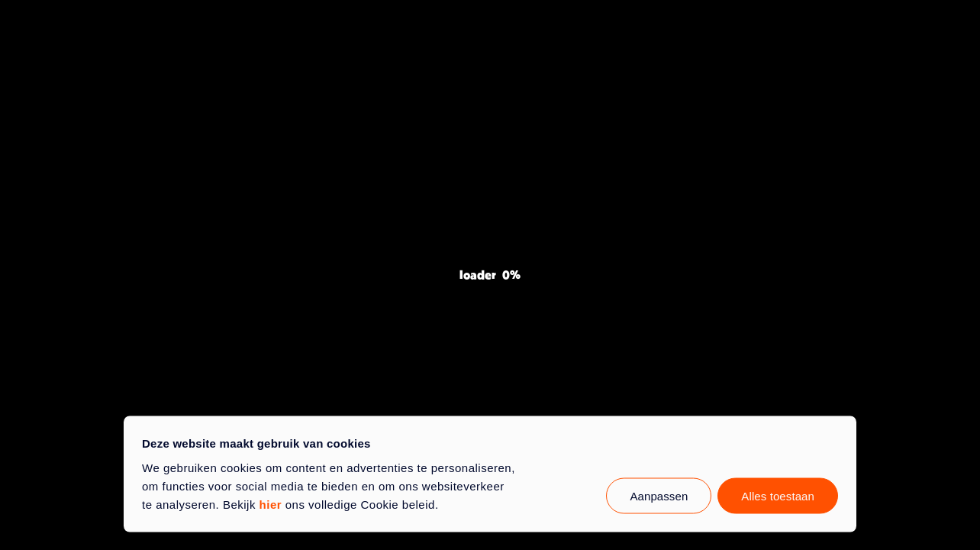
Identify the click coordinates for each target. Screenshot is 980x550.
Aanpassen (659, 495)
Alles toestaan (778, 495)
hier (271, 504)
